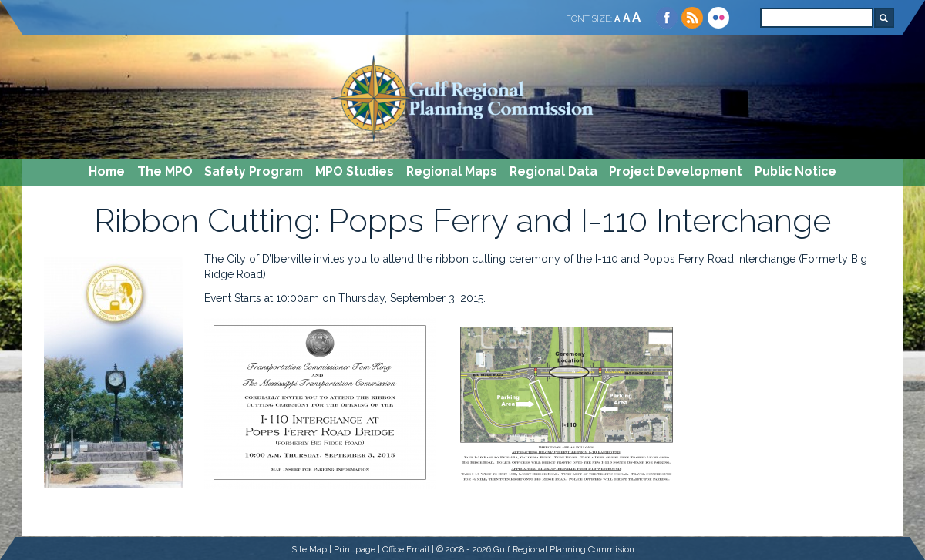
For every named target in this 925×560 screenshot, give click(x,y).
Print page (355, 549)
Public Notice (795, 171)
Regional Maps (452, 171)
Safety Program (254, 171)
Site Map (309, 549)
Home (107, 171)
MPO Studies (355, 171)
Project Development (676, 171)
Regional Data (553, 171)
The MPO (165, 171)
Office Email (406, 549)
